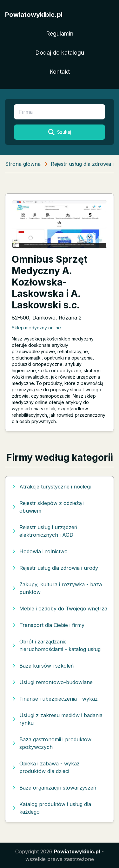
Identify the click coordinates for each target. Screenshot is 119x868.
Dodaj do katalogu (60, 53)
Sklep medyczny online (36, 328)
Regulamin (60, 34)
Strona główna (23, 164)
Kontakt (60, 72)
